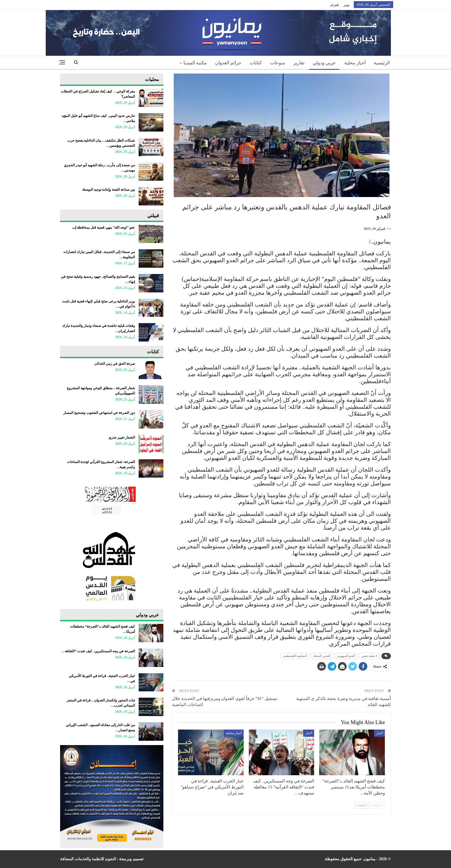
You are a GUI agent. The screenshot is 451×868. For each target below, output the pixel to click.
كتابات (256, 63)
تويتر (346, 5)
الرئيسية (382, 63)
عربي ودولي (324, 63)
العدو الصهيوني (346, 656)
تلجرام (335, 5)
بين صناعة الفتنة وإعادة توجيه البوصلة (109, 190)
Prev (378, 805)
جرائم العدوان (228, 63)
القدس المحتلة (322, 656)
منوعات (278, 63)
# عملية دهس (369, 656)
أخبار (379, 733)
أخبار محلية (355, 63)
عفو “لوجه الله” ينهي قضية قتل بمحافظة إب (104, 227)
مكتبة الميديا (195, 63)
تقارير (299, 63)
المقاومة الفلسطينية (295, 656)
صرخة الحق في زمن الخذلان (115, 364)
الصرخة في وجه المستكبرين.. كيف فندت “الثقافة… (98, 651)
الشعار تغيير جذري (122, 437)
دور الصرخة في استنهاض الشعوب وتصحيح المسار (99, 413)
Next (362, 805)
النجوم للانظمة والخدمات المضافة (88, 859)
